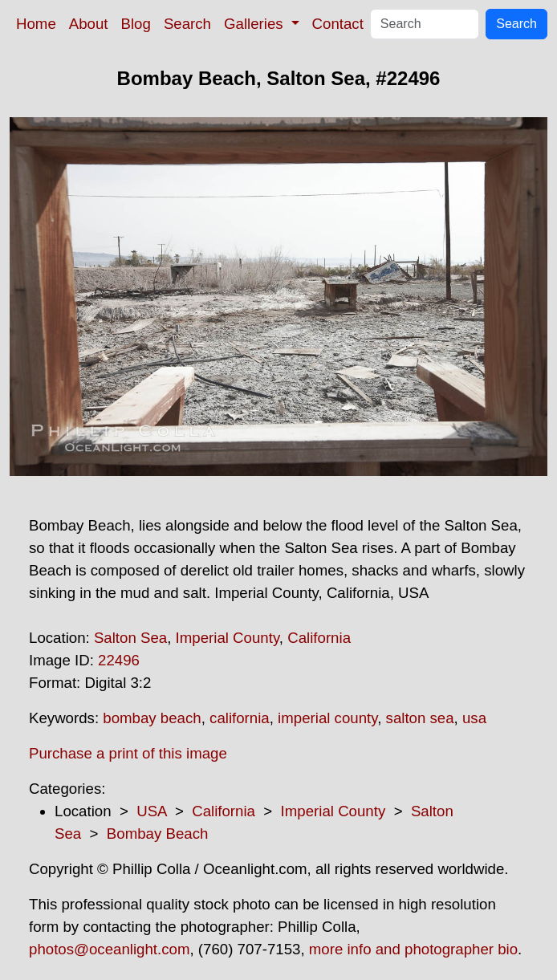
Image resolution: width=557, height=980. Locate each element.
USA (151, 811)
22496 (119, 660)
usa (474, 718)
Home (36, 24)
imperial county (327, 718)
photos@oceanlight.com (109, 949)
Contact (338, 24)
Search (187, 24)
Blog (136, 24)
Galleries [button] (256, 24)
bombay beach (152, 718)
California (319, 638)
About (89, 24)
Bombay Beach (158, 834)
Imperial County (228, 638)
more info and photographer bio (413, 949)
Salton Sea (130, 638)
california (240, 718)
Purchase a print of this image (128, 753)
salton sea (420, 718)
